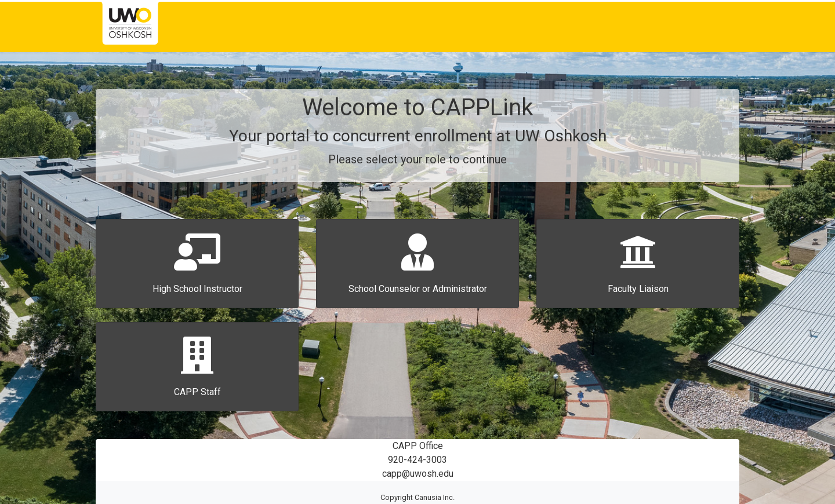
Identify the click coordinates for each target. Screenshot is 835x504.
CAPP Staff (197, 392)
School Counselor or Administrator (418, 289)
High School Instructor (197, 289)
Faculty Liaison (638, 289)
